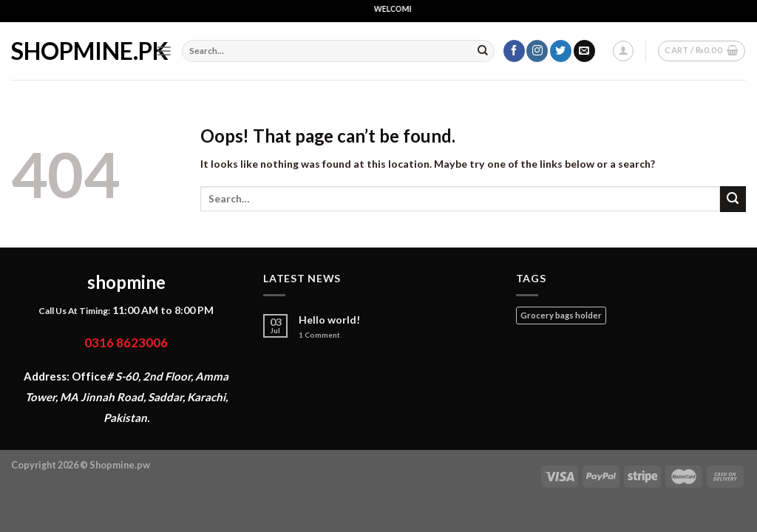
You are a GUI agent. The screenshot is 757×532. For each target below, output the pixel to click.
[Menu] (164, 51)
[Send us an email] (584, 51)
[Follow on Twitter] (561, 51)
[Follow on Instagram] (537, 51)
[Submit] (483, 51)
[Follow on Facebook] (514, 51)
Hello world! (330, 320)
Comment (319, 335)
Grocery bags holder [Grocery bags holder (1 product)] (561, 315)
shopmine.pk (72, 51)
